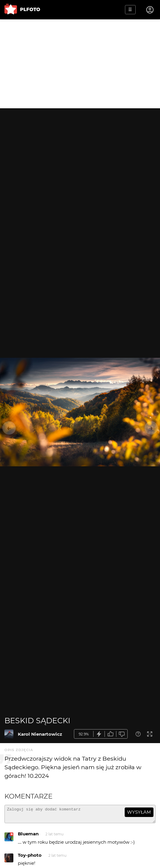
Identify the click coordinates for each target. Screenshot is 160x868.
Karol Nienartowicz (40, 734)
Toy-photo (30, 858)
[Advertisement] (80, 64)
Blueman (28, 836)
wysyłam (139, 812)
